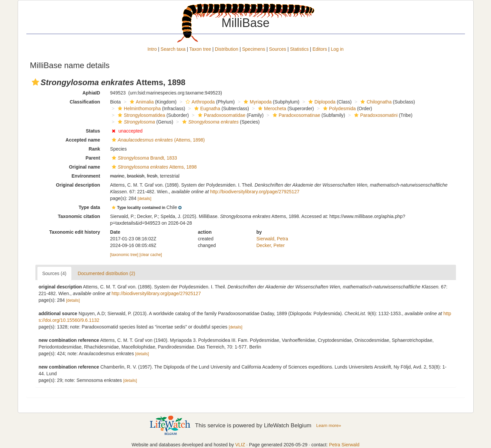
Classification (85, 102)
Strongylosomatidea (141, 115)
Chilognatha (375, 102)
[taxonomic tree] (124, 255)
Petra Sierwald (344, 445)
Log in (337, 49)
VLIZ (240, 445)
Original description (78, 185)
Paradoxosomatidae (221, 115)
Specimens (254, 49)
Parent (93, 158)
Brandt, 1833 (144, 158)
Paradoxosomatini (375, 115)
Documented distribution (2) (106, 273)
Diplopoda (321, 102)
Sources (278, 49)
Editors (320, 49)
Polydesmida (339, 108)
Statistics (299, 49)
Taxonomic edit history (75, 232)
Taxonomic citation (79, 216)
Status (93, 131)
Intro (152, 49)
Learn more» (329, 425)
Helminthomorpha (139, 108)
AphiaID (91, 93)
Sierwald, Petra (272, 239)
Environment (86, 176)
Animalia (141, 102)
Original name (84, 167)
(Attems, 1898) (158, 140)
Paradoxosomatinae (296, 115)
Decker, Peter (271, 245)
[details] (144, 199)
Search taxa (173, 49)
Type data (89, 207)
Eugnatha (206, 108)
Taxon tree (200, 49)
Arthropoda (199, 102)
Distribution (227, 49)
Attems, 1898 (154, 167)
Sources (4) (54, 273)
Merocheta (271, 108)
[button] (35, 82)
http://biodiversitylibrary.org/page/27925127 (255, 192)
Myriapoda (257, 102)
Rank (94, 149)
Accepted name (83, 140)
